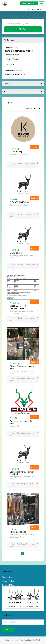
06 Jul (12, 544)
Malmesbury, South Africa (20, 154)
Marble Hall (14, 426)
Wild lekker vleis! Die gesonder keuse (19, 307)
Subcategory (13, 55)
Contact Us (7, 577)
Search (23, 29)
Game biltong (16, 253)
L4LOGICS (36, 640)
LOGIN (33, 10)
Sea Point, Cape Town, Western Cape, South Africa (22, 536)
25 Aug (13, 164)
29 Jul (12, 378)
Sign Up (8, 629)
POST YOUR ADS (29, 3)
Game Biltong (16, 152)
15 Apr (12, 214)
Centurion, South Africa (19, 205)
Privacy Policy (8, 581)
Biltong (12, 59)
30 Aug (13, 265)
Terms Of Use (8, 585)
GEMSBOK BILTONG (19, 202)
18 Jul (12, 433)
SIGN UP (41, 10)
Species (10, 64)
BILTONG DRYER (18, 532)
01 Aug (13, 318)
